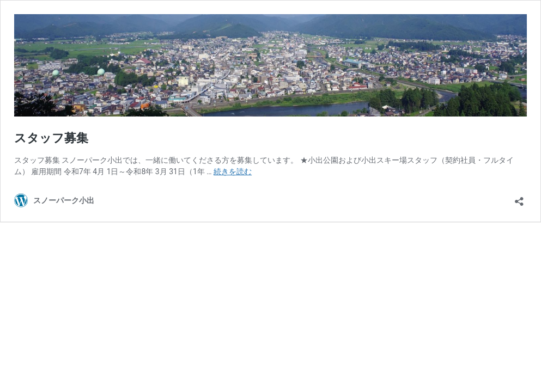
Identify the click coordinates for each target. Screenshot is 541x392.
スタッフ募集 (51, 138)
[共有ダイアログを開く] (519, 198)
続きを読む (233, 171)
